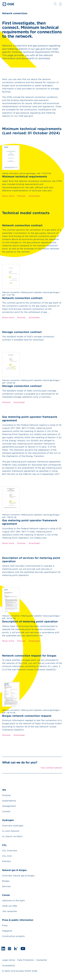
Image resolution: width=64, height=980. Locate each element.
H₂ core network (11, 831)
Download (34, 196)
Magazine (7, 931)
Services (6, 886)
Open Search (55, 4)
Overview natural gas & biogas (18, 876)
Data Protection (26, 960)
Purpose (6, 795)
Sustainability (9, 801)
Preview (21, 196)
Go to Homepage (8, 4)
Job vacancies (9, 911)
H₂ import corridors (12, 836)
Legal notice (9, 960)
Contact (6, 811)
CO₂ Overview (10, 850)
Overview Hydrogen (13, 826)
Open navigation (60, 4)
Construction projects (13, 936)
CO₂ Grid (7, 856)
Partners (6, 861)
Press (5, 925)
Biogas (6, 881)
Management (9, 806)
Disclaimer (42, 960)
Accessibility (9, 965)
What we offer (10, 906)
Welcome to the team (14, 900)
